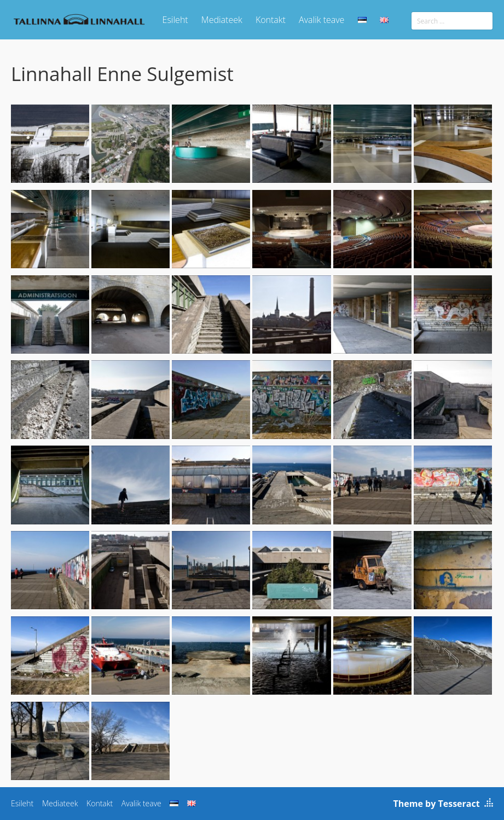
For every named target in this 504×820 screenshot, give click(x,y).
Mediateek (222, 20)
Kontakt (271, 20)
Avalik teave (321, 20)
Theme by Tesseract (437, 804)
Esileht (175, 20)
